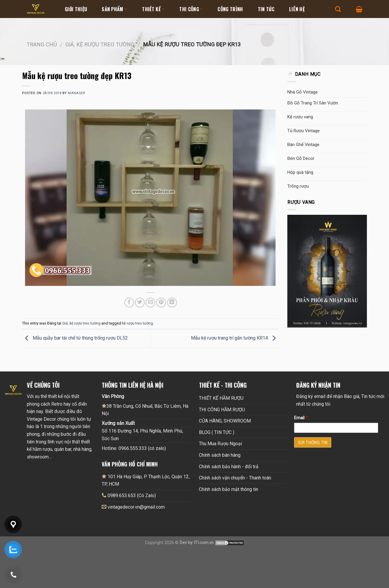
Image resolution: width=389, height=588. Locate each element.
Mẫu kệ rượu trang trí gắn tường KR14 (235, 338)
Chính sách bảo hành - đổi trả (229, 467)
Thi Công (191, 9)
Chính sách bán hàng (220, 455)
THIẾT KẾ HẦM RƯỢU (221, 398)
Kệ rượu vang (300, 117)
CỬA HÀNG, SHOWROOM (225, 421)
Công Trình (230, 9)
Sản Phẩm (114, 9)
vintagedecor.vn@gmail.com (136, 507)
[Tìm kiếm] (338, 9)
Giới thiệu (76, 9)
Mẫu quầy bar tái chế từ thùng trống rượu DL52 (75, 338)
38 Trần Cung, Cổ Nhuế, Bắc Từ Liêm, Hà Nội (145, 410)
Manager (76, 93)
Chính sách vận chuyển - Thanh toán (235, 478)
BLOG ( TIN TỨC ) (217, 432)
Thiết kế (153, 9)
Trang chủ (42, 44)
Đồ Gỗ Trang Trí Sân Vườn (313, 103)
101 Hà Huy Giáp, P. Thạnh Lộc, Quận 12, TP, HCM (146, 480)
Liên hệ (297, 9)
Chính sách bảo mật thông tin (229, 489)
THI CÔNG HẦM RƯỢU (222, 410)
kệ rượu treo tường (137, 323)
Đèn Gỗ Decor (301, 158)
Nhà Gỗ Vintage (303, 92)
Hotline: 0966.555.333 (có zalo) (134, 448)
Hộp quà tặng (300, 172)
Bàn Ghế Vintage (303, 145)
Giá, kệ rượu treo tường (100, 44)
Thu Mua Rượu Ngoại (220, 444)
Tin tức (266, 9)
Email (301, 418)
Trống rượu (298, 186)
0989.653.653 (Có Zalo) (132, 496)
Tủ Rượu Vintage (304, 131)
